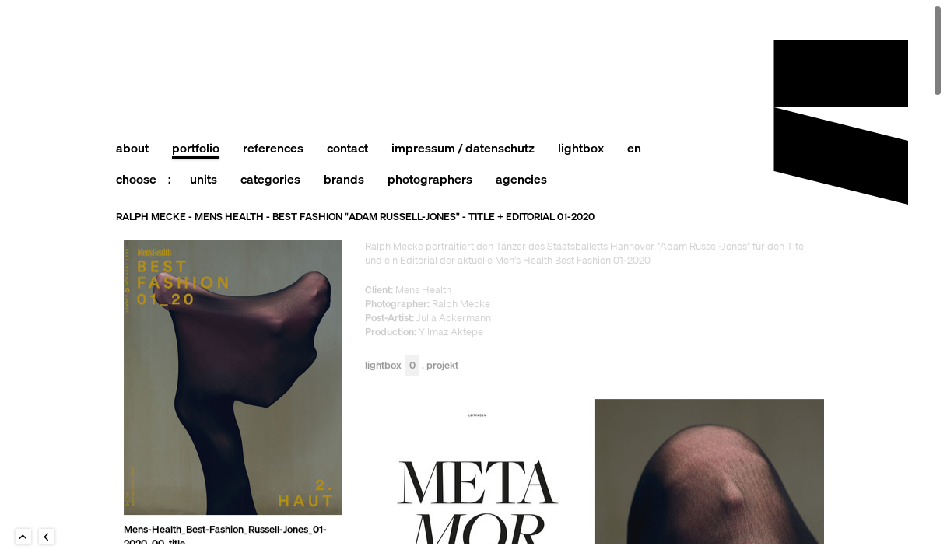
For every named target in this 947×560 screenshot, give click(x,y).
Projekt (442, 366)
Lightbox (392, 366)
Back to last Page (47, 537)
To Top (23, 537)
